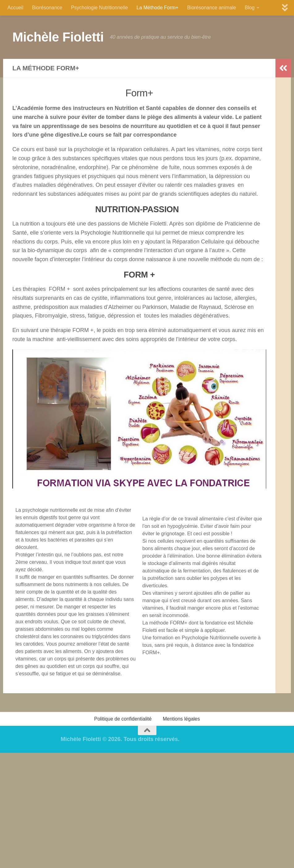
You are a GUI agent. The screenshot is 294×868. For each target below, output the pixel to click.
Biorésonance (47, 8)
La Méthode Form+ (158, 8)
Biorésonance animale (211, 8)
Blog (249, 8)
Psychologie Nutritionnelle (99, 8)
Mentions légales (181, 719)
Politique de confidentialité (123, 719)
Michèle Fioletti (58, 37)
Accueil (15, 8)
